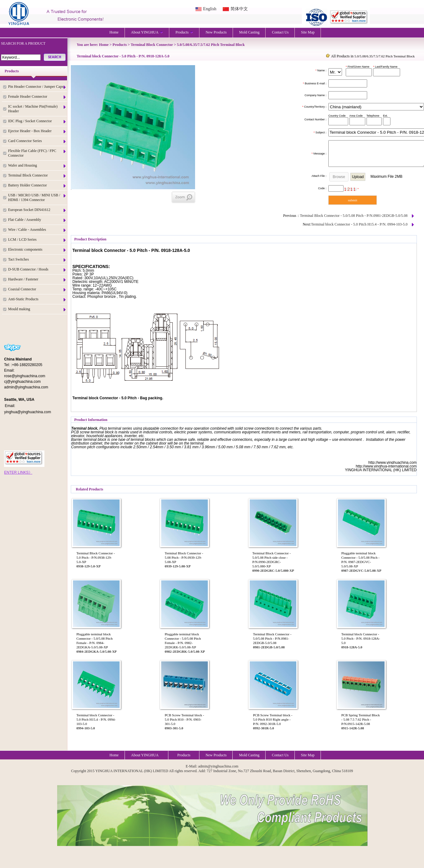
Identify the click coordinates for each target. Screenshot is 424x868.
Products (184, 32)
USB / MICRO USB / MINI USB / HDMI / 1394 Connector (37, 197)
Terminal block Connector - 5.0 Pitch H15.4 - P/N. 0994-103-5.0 (359, 224)
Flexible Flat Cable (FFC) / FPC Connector (37, 153)
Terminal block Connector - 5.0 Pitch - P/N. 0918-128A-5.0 (361, 638)
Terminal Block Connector (37, 175)
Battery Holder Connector (37, 185)
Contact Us (280, 32)
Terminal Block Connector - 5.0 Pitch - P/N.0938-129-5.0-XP (96, 557)
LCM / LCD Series (37, 240)
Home (114, 32)
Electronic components (37, 250)
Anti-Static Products (37, 299)
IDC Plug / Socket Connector (37, 121)
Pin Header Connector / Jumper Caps (37, 87)
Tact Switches (37, 260)
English (210, 9)
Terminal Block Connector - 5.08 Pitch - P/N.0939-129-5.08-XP (184, 557)
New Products (216, 32)
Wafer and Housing (37, 166)
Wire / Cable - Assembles (37, 230)
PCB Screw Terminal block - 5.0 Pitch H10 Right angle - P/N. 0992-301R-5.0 (273, 719)
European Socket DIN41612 (37, 210)
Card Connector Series (37, 141)
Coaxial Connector (37, 289)
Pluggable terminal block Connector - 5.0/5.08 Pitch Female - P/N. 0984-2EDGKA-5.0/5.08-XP (94, 641)
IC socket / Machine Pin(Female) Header (37, 109)
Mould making (37, 309)
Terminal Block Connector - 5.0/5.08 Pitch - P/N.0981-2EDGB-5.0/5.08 (354, 216)
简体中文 (239, 9)
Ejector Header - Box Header (37, 131)
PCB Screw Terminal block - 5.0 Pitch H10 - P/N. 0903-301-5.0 (184, 719)
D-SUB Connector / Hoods (37, 269)
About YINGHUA (147, 32)
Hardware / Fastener (37, 279)
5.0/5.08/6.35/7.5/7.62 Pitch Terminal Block (211, 45)
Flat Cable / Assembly (37, 220)
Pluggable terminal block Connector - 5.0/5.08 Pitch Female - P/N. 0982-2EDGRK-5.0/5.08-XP (183, 641)
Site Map (308, 32)
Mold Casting (249, 32)
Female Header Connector (37, 97)
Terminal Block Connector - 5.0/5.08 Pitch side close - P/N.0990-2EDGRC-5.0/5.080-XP (271, 560)
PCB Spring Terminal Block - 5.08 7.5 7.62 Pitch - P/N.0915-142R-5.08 (361, 719)
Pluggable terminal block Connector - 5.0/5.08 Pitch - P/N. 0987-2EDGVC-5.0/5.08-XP (360, 560)
